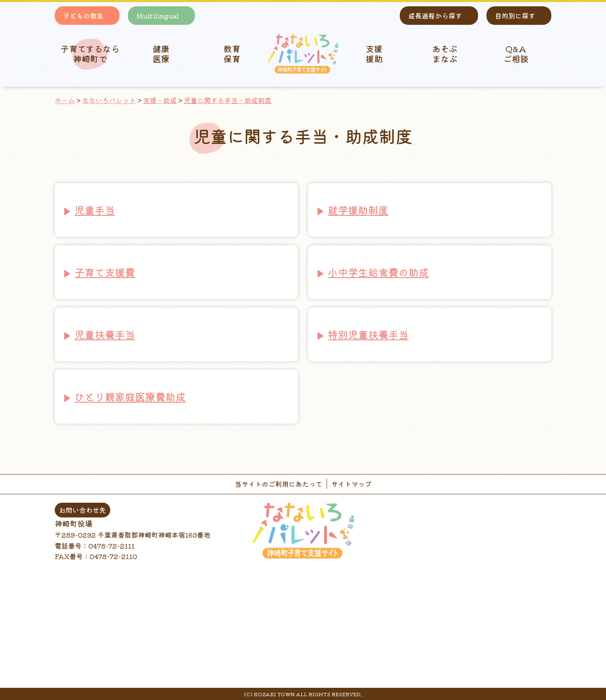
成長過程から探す (435, 16)
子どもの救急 (83, 16)
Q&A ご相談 (516, 54)
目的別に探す (515, 16)
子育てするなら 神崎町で (90, 54)
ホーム (65, 100)
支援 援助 (374, 54)
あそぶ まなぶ (445, 54)
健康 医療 (161, 54)
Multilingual (158, 16)
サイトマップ (351, 484)
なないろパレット (109, 100)
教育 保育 (232, 54)
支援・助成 (160, 100)
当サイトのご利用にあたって (279, 484)
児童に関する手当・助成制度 (228, 100)
